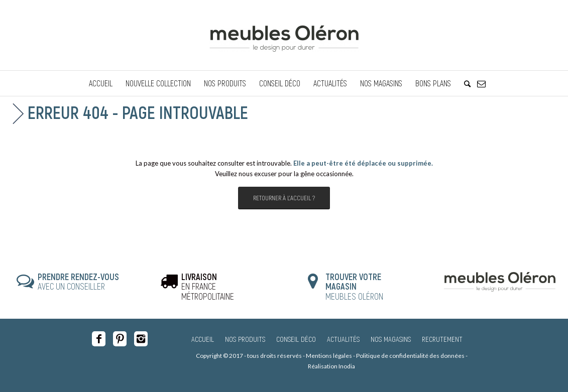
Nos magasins (391, 339)
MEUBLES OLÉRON (354, 287)
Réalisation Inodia (331, 366)
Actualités (343, 339)
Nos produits (245, 339)
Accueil (203, 339)
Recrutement (442, 339)
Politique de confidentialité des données (410, 356)
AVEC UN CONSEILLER (78, 282)
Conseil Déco (296, 339)
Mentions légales (329, 356)
